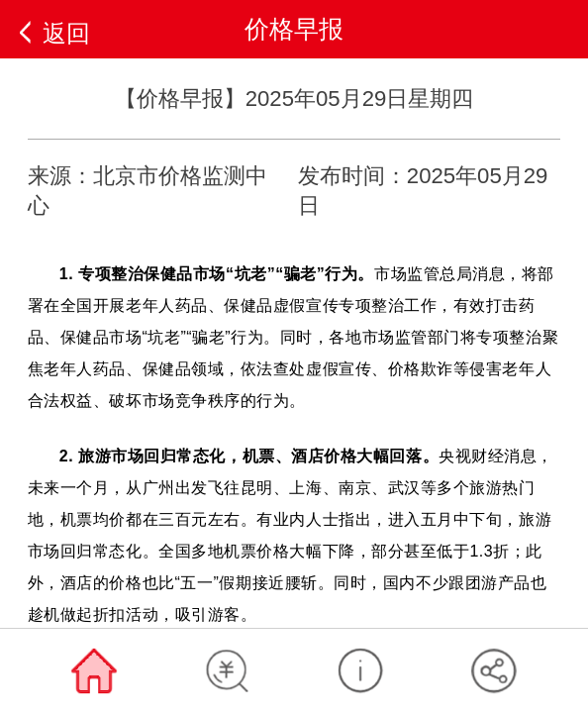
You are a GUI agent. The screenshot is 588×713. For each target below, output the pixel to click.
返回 (66, 33)
